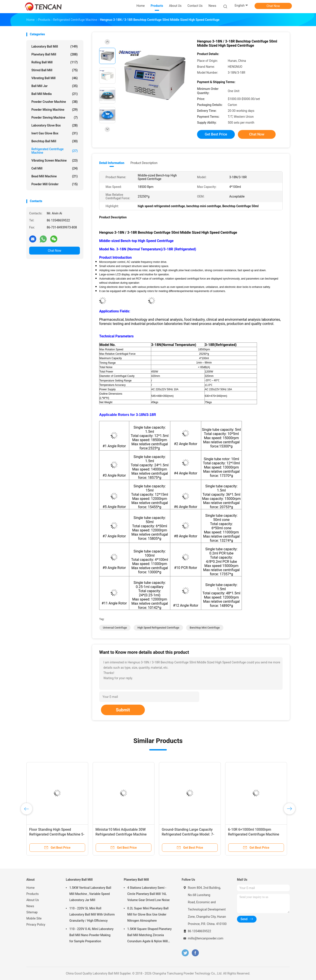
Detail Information (112, 163)
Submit (123, 710)
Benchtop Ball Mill (55, 141)
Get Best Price (216, 134)
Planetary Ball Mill (55, 54)
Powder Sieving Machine (55, 118)
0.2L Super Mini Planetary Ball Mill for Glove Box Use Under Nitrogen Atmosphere (148, 914)
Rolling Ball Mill (55, 62)
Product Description (144, 163)
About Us (33, 900)
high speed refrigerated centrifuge (158, 628)
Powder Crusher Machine (55, 102)
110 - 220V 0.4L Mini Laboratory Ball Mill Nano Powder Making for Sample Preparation (91, 935)
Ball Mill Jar (55, 86)
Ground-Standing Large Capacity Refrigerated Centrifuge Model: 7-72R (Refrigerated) (188, 834)
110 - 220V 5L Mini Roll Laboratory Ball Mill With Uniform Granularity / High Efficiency (92, 914)
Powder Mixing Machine (55, 110)
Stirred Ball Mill (55, 70)
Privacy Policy (36, 925)
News (30, 906)
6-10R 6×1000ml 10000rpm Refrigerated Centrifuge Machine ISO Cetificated (254, 834)
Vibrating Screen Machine (55, 160)
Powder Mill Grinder (55, 184)
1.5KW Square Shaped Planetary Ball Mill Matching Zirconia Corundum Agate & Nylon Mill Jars (149, 936)
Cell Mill (55, 168)
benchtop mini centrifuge (205, 628)
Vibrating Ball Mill (55, 78)
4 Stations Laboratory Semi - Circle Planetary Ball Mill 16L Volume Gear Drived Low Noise (148, 894)
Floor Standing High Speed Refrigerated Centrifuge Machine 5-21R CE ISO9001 (57, 834)
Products (32, 894)
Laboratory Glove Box (55, 125)
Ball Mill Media (55, 94)
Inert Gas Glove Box (55, 133)
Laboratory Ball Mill (55, 46)
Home (31, 888)
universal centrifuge (115, 628)
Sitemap (32, 912)
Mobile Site (34, 918)
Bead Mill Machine (55, 176)
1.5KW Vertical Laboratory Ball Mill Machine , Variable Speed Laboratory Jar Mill (90, 894)
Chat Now (273, 6)
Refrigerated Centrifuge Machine (55, 151)
